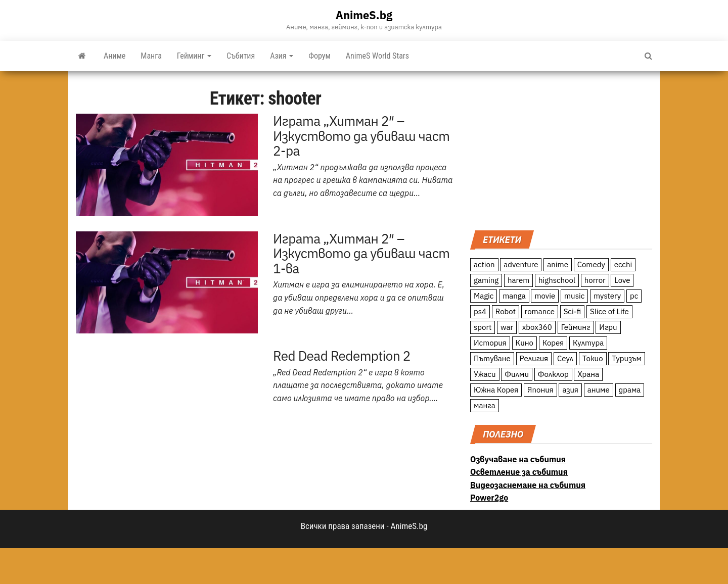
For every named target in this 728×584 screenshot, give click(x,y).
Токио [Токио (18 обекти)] (593, 358)
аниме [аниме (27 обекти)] (599, 390)
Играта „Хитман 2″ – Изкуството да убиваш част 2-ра (361, 136)
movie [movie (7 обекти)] (545, 296)
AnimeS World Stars (377, 56)
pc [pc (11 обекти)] (634, 296)
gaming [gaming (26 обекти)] (486, 280)
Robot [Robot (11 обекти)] (506, 311)
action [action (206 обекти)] (484, 264)
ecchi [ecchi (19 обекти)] (623, 264)
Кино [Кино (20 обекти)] (525, 343)
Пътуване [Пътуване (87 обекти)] (492, 358)
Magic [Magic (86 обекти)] (484, 296)
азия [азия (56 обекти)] (570, 390)
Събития (241, 56)
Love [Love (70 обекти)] (622, 280)
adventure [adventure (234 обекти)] (521, 264)
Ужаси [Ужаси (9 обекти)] (485, 374)
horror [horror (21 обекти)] (595, 280)
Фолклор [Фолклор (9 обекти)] (553, 374)
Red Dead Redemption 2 (342, 356)
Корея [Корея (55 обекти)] (553, 343)
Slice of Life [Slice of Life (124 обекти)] (609, 311)
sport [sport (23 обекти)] (483, 327)
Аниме (115, 56)
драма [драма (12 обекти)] (630, 390)
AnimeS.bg (364, 15)
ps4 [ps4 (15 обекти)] (480, 311)
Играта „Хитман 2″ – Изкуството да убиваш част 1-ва (361, 253)
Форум (320, 56)
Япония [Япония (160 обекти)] (540, 390)
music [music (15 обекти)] (574, 296)
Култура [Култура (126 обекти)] (588, 343)
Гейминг (194, 56)
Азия (282, 56)
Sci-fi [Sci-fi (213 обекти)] (573, 311)
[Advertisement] (561, 150)
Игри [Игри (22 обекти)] (608, 327)
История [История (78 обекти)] (490, 343)
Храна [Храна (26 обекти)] (588, 374)
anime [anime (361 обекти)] (558, 264)
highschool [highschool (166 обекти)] (557, 280)
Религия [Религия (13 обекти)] (534, 358)
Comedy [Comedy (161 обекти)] (591, 264)
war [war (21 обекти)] (507, 327)
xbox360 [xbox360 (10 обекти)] (537, 327)
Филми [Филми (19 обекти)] (517, 374)
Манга (151, 56)
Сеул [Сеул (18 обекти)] (565, 358)
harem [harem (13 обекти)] (518, 280)
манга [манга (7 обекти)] (485, 405)
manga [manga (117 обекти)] (514, 296)
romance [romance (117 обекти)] (540, 311)
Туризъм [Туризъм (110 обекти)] (627, 358)
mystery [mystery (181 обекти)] (607, 296)
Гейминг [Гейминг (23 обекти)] (576, 327)
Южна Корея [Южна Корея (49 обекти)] (496, 390)
